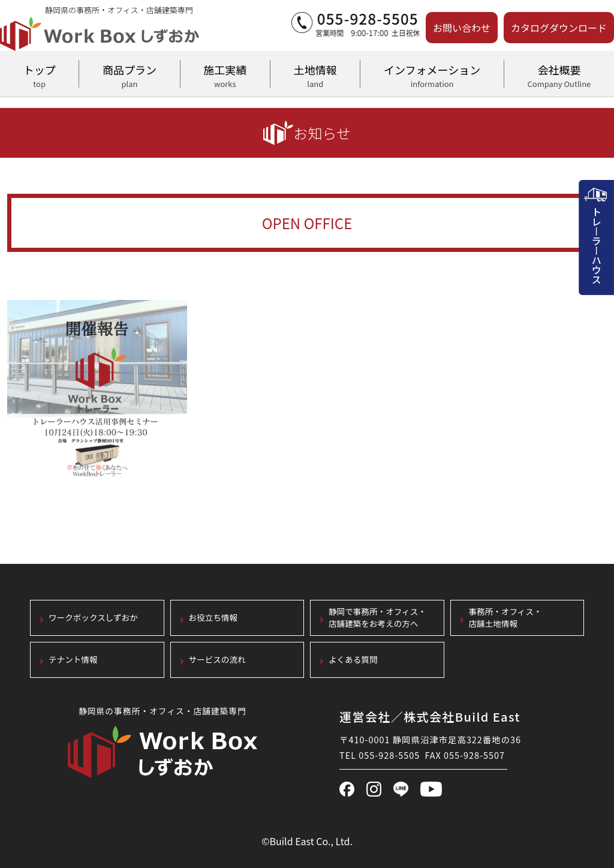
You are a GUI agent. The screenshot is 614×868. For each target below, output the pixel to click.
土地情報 (315, 74)
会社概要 (559, 74)
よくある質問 (353, 660)
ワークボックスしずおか (93, 618)
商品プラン (129, 74)
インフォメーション (432, 74)
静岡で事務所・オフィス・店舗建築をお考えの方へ (377, 618)
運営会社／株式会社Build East (430, 717)
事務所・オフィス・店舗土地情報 (505, 618)
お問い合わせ (462, 28)
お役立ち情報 (213, 618)
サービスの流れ (217, 660)
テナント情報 (73, 660)
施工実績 (225, 74)
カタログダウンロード (559, 28)
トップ (39, 74)
